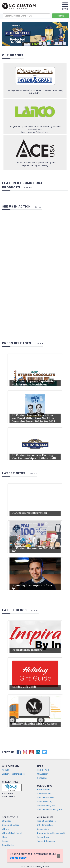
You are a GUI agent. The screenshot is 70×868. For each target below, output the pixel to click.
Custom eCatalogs (11, 825)
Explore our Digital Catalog (35, 165)
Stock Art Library (45, 802)
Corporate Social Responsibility (51, 833)
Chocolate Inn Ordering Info (50, 810)
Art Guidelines (43, 789)
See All (28, 188)
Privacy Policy (43, 837)
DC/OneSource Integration (31, 508)
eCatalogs (7, 821)
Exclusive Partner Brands (13, 774)
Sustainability (43, 829)
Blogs (5, 837)
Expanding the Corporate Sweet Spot (33, 582)
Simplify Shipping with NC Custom (35, 719)
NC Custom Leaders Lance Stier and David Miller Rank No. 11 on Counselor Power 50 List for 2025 (34, 414)
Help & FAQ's (43, 770)
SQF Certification (45, 825)
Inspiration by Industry (30, 645)
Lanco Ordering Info (46, 806)
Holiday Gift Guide (28, 682)
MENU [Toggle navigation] (65, 8)
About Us (6, 770)
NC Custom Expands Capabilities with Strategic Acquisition (34, 378)
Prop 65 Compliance (46, 821)
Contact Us (42, 778)
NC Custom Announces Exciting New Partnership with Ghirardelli (34, 452)
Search (61, 16)
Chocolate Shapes (46, 797)
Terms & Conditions (46, 841)
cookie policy (18, 858)
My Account (43, 774)
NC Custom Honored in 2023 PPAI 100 (34, 545)
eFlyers (5, 829)
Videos (5, 841)
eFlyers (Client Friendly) (13, 833)
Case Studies (8, 845)
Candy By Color (44, 793)
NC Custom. (27, 866)
